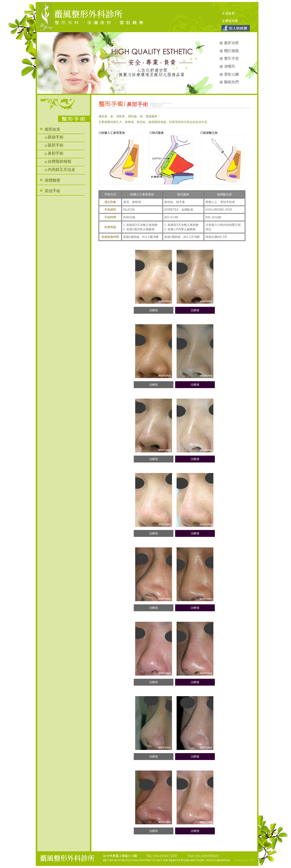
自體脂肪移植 (60, 161)
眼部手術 (56, 145)
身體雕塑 (52, 180)
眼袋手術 (56, 137)
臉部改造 (52, 129)
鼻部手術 (56, 153)
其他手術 (52, 191)
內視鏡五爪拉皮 (61, 170)
